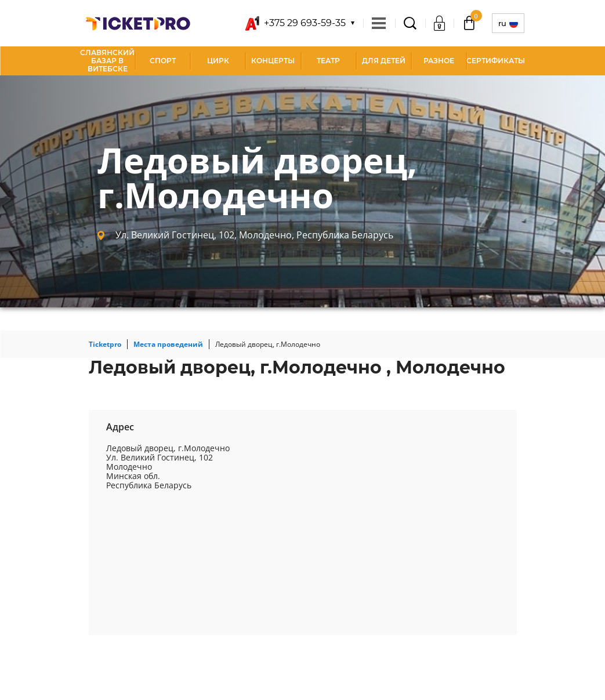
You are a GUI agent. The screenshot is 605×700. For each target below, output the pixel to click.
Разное (439, 61)
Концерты (273, 61)
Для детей (384, 61)
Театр (328, 61)
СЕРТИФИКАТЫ (496, 61)
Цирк (218, 61)
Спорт (163, 61)
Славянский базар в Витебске (107, 61)
